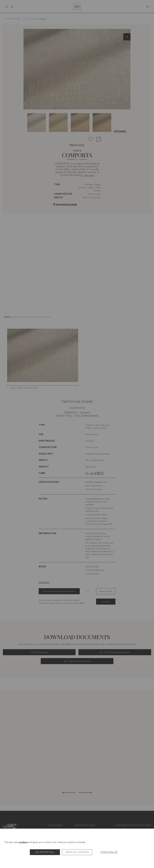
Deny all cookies (77, 852)
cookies (23, 842)
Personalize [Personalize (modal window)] (109, 852)
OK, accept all (45, 852)
